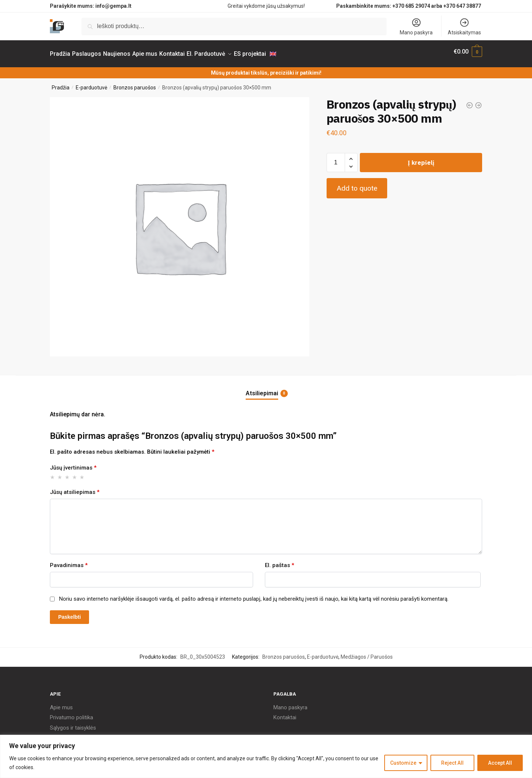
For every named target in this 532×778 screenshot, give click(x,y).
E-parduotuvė (91, 83)
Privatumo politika (71, 713)
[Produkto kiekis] (336, 158)
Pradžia (61, 83)
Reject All (452, 763)
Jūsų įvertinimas (73, 463)
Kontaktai (285, 713)
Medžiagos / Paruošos (367, 652)
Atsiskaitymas (464, 26)
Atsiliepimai (262, 389)
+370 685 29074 (411, 6)
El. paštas (279, 561)
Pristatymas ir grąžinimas (81, 733)
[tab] (266, 383)
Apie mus (61, 703)
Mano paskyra (416, 26)
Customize (403, 763)
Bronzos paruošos (135, 83)
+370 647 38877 (463, 6)
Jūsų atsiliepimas (75, 488)
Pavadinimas (69, 561)
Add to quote (357, 184)
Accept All (500, 763)
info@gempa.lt (113, 6)
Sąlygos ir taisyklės (73, 723)
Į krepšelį (421, 158)
